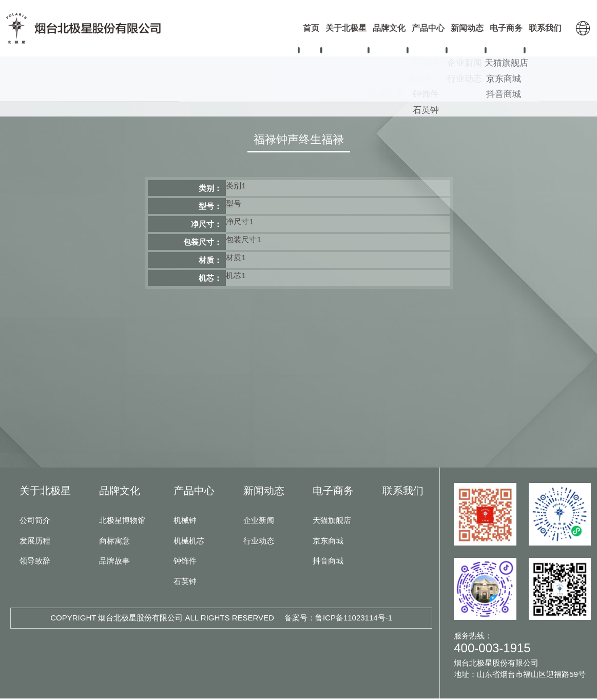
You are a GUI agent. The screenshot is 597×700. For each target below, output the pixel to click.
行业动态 (259, 542)
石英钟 (479, 93)
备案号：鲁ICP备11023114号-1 (338, 619)
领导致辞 (35, 562)
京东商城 (328, 542)
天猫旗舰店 (332, 522)
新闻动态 (264, 492)
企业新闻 (259, 522)
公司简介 (35, 522)
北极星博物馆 (122, 522)
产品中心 (194, 492)
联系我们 (403, 492)
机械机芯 (239, 93)
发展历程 (35, 542)
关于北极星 (45, 492)
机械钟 (119, 93)
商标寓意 (114, 542)
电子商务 (333, 492)
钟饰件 (359, 93)
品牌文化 (120, 492)
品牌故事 (114, 562)
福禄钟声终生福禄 (299, 141)
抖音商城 (328, 562)
